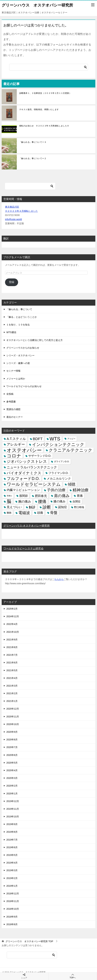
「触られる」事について (19, 309)
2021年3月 (12, 686)
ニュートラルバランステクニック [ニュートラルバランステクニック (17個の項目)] (32, 467)
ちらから (59, 579)
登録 (12, 282)
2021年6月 (12, 663)
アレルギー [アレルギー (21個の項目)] (16, 444)
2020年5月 (12, 763)
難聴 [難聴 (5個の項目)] (9, 513)
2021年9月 (12, 640)
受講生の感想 (13, 409)
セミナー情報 (13, 371)
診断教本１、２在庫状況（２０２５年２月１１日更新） (45, 93)
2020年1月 (12, 794)
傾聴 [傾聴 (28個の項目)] (72, 484)
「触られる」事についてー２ (33, 158)
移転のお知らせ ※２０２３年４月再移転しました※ (44, 126)
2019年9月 (12, 824)
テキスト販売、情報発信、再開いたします (39, 109)
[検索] (49, 67)
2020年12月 (13, 709)
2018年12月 (13, 894)
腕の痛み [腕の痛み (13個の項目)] (25, 501)
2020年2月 (12, 786)
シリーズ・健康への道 (18, 363)
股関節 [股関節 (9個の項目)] (24, 496)
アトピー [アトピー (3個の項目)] (71, 439)
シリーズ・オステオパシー (20, 355)
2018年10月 (13, 909)
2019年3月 (12, 870)
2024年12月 (13, 616)
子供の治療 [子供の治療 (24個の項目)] (56, 490)
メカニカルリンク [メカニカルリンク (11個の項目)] (59, 479)
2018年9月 (12, 917)
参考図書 (11, 402)
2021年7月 (12, 655)
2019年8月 (12, 832)
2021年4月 (12, 678)
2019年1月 (12, 886)
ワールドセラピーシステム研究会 (23, 548)
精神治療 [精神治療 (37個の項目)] (81, 490)
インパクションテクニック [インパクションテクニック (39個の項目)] (58, 445)
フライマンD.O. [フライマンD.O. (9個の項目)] (58, 473)
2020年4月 (12, 770)
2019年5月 (12, 855)
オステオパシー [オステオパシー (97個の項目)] (24, 450)
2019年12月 (13, 801)
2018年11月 (13, 901)
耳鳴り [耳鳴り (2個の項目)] (9, 496)
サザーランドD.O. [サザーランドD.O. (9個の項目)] (40, 456)
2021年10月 (13, 632)
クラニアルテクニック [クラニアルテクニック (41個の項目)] (71, 450)
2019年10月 (13, 817)
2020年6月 (12, 755)
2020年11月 (13, 717)
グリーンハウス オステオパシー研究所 (37, 5)
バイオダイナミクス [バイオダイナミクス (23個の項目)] (24, 473)
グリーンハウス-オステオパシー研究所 (27, 526)
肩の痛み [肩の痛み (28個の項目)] (62, 496)
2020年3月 (12, 778)
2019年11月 (13, 809)
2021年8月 (12, 647)
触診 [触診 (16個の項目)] (32, 507)
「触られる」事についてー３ (33, 142)
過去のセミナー (15, 417)
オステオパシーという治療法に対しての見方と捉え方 (35, 340)
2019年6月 (12, 847)
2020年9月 (12, 732)
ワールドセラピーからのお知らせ (24, 386)
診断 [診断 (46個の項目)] (47, 507)
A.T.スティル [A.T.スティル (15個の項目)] (16, 439)
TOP (29, 941)
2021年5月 (12, 670)
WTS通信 (11, 332)
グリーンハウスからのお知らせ (23, 348)
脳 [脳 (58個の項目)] (9, 501)
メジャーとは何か (16, 379)
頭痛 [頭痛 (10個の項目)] (40, 513)
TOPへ (73, 976)
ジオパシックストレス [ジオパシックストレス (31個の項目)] (27, 461)
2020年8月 (12, 740)
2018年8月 (12, 924)
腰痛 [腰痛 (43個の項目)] (42, 501)
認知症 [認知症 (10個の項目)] (62, 507)
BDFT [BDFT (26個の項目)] (38, 439)
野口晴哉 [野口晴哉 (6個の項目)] (79, 507)
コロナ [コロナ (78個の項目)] (14, 456)
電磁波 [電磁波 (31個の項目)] (24, 513)
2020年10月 (13, 724)
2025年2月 (12, 609)
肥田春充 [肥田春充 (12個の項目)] (41, 496)
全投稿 (10, 394)
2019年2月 (12, 878)
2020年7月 (12, 747)
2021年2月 (12, 693)
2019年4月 (12, 863)
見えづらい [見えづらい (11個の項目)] (14, 507)
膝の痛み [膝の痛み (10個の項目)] (59, 501)
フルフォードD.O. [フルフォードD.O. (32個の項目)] (23, 479)
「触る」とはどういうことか (22, 317)
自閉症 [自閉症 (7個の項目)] (77, 501)
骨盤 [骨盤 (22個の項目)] (54, 513)
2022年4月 (12, 624)
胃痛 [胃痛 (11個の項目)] (80, 496)
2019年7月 (12, 840)
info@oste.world (13, 219)
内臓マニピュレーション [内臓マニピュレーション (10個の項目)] (23, 490)
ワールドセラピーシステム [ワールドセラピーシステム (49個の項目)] (34, 484)
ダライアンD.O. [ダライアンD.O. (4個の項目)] (62, 462)
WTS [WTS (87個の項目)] (55, 439)
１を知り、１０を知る (18, 325)
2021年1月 (12, 701)
